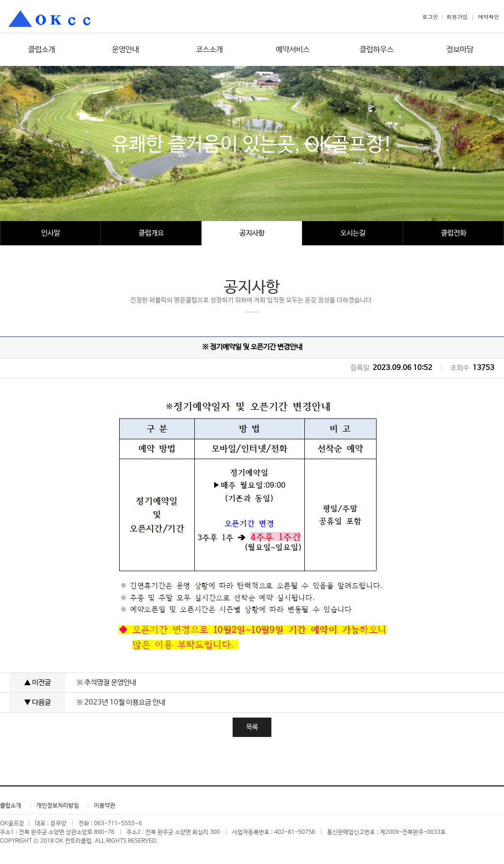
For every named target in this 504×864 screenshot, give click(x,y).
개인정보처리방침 (58, 806)
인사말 (51, 233)
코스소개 (209, 50)
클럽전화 (454, 233)
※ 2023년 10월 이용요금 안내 (121, 702)
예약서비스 (293, 50)
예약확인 (488, 17)
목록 (252, 727)
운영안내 (126, 50)
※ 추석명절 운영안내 (106, 682)
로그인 (430, 17)
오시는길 (353, 233)
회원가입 (457, 17)
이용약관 (105, 806)
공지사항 (252, 233)
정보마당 (460, 50)
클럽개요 (151, 233)
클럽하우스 (377, 50)
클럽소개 (42, 50)
